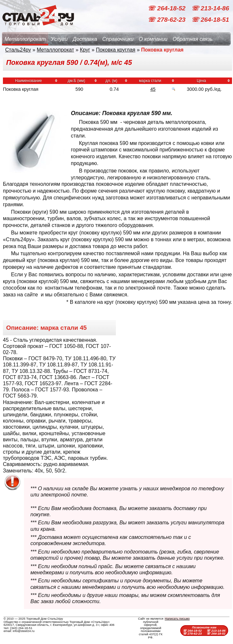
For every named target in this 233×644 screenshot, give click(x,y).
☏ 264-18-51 (210, 20)
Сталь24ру (18, 50)
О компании (153, 39)
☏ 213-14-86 (210, 8)
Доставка (85, 39)
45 (153, 89)
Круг (85, 50)
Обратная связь (193, 39)
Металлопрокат (25, 39)
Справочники (118, 39)
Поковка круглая (116, 50)
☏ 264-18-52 (167, 8)
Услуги (59, 39)
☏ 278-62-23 (167, 20)
